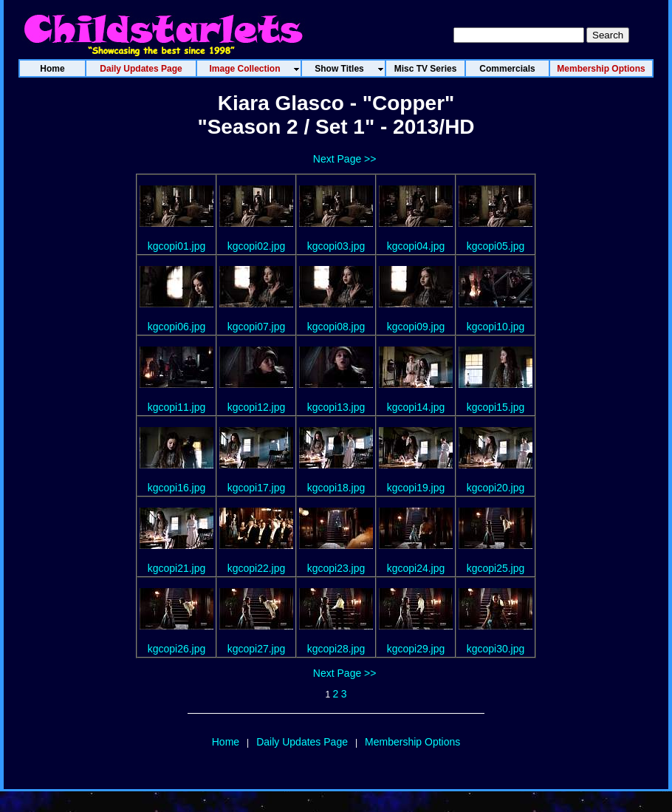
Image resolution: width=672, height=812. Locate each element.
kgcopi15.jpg (496, 407)
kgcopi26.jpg (177, 649)
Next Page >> (345, 159)
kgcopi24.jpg (416, 568)
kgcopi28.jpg (336, 649)
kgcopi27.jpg (257, 649)
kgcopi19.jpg (416, 488)
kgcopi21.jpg (177, 568)
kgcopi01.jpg (177, 246)
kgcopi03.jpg (336, 246)
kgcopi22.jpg (257, 568)
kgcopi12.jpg (257, 407)
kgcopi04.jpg (416, 246)
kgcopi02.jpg (257, 246)
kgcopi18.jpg (336, 488)
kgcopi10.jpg (496, 327)
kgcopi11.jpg (177, 407)
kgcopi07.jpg (257, 327)
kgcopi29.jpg (416, 649)
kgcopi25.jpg (496, 568)
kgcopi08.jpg (336, 327)
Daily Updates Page (302, 742)
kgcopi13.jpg (336, 407)
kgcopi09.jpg (416, 327)
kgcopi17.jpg (257, 488)
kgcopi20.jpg (496, 488)
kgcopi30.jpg (496, 649)
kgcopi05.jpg (496, 246)
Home (226, 742)
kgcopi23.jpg (336, 568)
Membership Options (412, 742)
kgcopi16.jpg (177, 488)
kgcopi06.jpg (177, 327)
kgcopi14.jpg (416, 407)
